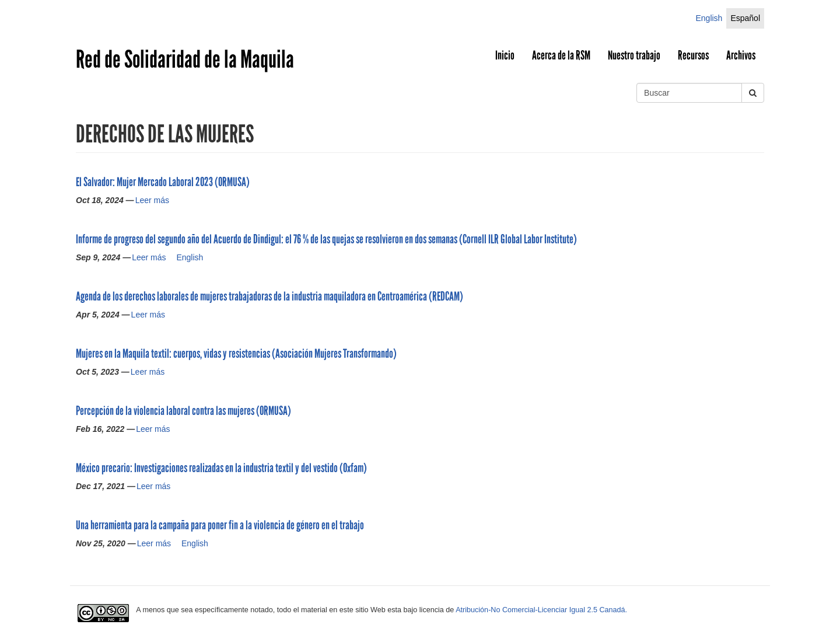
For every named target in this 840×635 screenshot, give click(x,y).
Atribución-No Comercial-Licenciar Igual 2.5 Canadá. (541, 610)
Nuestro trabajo (634, 55)
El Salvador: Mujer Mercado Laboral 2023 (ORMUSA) (163, 182)
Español (745, 18)
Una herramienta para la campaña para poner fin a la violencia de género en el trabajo (220, 525)
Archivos (741, 55)
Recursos (693, 55)
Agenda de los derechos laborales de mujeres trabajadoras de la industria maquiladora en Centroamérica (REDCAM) (269, 296)
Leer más (152, 200)
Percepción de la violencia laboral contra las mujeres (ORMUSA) (183, 411)
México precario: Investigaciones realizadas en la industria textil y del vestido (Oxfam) (221, 468)
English (709, 18)
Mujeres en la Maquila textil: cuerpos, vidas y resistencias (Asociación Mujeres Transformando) (236, 354)
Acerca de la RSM (561, 55)
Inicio (505, 55)
